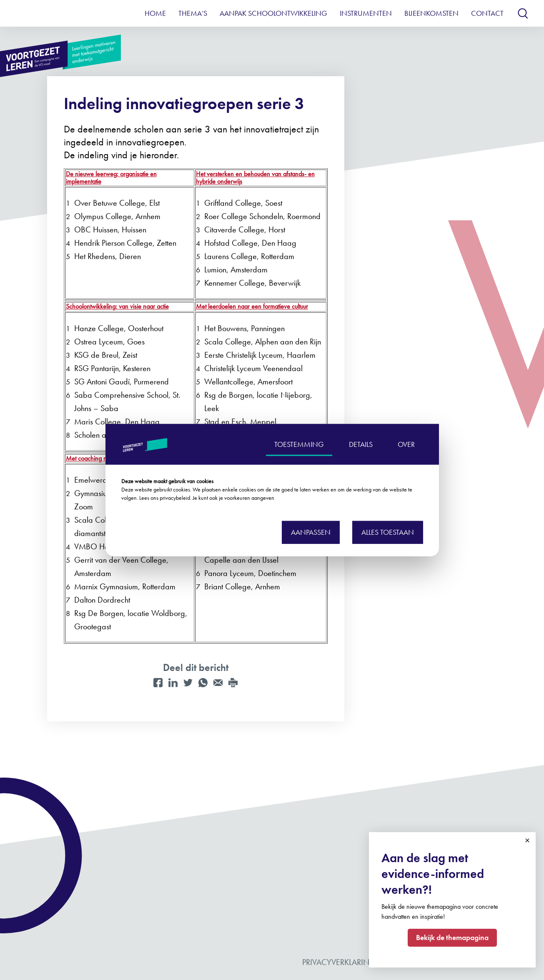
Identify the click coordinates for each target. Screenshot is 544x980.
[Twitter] (188, 683)
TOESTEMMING (299, 444)
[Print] (233, 683)
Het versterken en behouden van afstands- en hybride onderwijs (255, 178)
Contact (487, 13)
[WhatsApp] (203, 683)
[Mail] (218, 683)
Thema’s (193, 13)
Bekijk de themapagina (452, 937)
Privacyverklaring (339, 962)
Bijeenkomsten (431, 13)
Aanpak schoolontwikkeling (273, 13)
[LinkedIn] (173, 683)
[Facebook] (158, 683)
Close (527, 840)
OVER (406, 444)
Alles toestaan (388, 532)
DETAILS (361, 444)
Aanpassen (311, 532)
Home (155, 13)
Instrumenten (366, 13)
